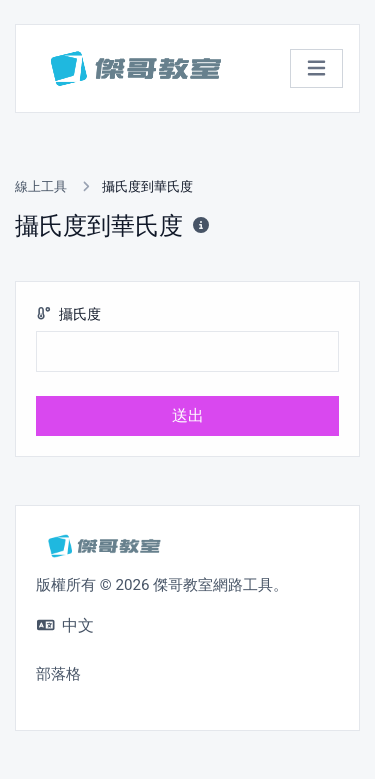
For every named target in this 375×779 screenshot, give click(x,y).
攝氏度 (68, 314)
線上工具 (41, 186)
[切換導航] (316, 68)
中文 (65, 625)
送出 (188, 415)
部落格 (58, 674)
